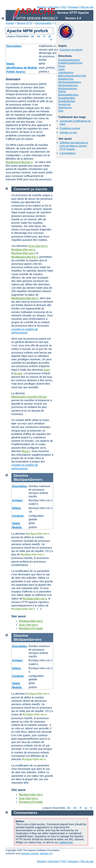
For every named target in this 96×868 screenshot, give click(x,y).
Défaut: (17, 508)
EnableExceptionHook (70, 63)
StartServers (65, 108)
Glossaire (73, 7)
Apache (10, 23)
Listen (61, 69)
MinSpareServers (68, 88)
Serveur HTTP (25, 23)
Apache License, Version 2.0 (37, 853)
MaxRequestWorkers (19, 162)
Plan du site (87, 7)
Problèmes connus (70, 128)
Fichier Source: (16, 72)
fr (44, 36)
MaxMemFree (66, 79)
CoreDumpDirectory (69, 60)
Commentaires (68, 153)
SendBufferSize (67, 101)
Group (62, 66)
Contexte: (18, 516)
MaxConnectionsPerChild (72, 76)
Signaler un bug (68, 132)
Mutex (26, 451)
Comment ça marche (71, 50)
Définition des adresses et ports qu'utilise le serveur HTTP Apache (74, 146)
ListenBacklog (66, 72)
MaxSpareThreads (31, 628)
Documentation (44, 23)
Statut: (11, 64)
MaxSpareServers (68, 85)
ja (50, 36)
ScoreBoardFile (67, 98)
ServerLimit (64, 104)
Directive (21, 476)
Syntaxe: (18, 500)
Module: (17, 527)
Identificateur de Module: (22, 68)
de (32, 36)
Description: (14, 46)
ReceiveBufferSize (68, 95)
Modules (42, 7)
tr (51, 39)
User (61, 111)
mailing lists (66, 842)
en (39, 36)
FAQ (64, 7)
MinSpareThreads (31, 802)
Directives (54, 7)
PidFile (62, 91)
